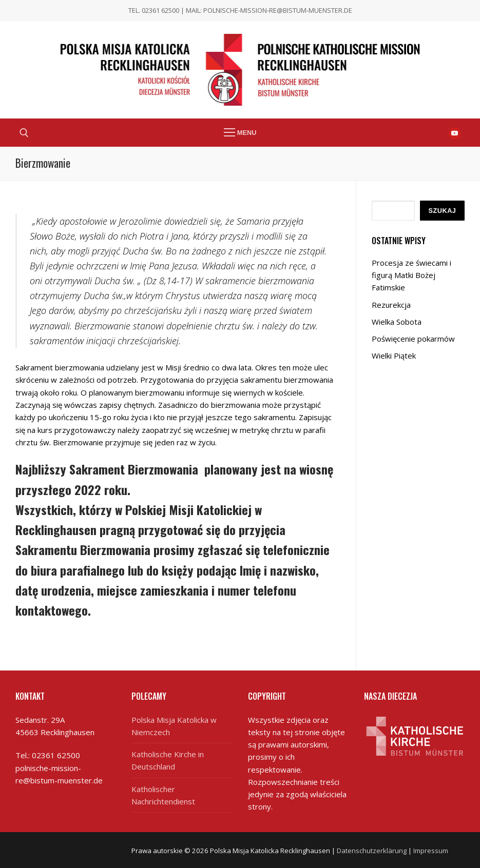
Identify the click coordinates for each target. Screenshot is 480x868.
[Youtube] (455, 133)
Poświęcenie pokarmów (413, 339)
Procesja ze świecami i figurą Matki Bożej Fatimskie (411, 275)
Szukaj (442, 211)
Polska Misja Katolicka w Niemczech (174, 726)
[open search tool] (24, 133)
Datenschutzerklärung (372, 851)
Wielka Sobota (397, 322)
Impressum (431, 851)
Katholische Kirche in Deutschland (168, 760)
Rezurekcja (391, 305)
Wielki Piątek (394, 356)
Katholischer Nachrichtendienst (163, 795)
